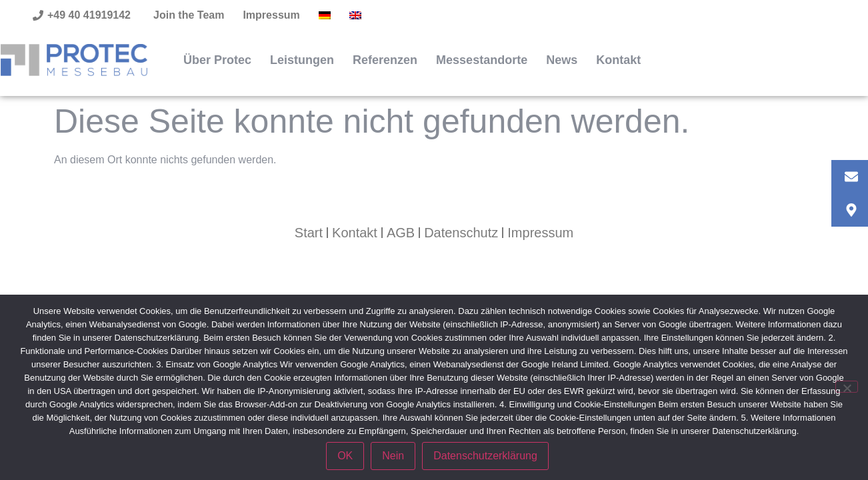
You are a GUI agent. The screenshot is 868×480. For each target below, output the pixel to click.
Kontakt (618, 60)
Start (309, 233)
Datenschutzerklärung (485, 456)
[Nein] (847, 387)
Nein (393, 456)
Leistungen (302, 60)
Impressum (271, 15)
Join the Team (189, 15)
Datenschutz (461, 233)
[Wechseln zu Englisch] (355, 15)
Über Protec (217, 60)
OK (345, 456)
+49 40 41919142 (89, 15)
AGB (401, 233)
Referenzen (385, 60)
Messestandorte (482, 60)
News (562, 60)
